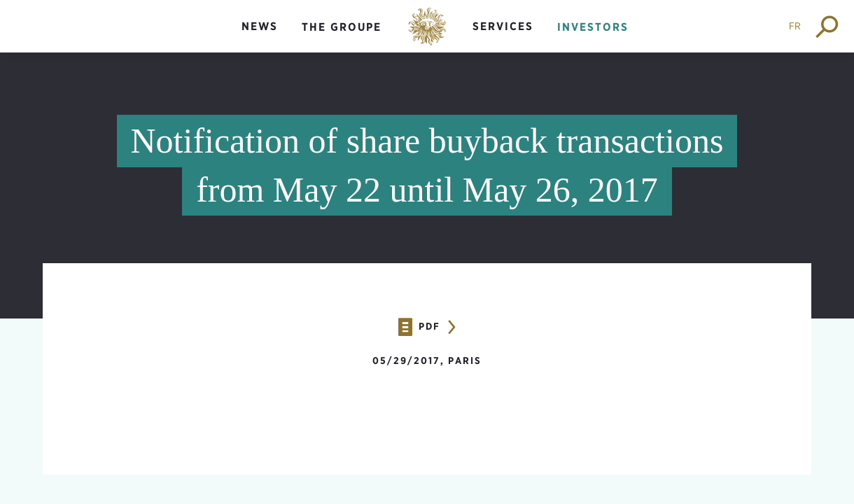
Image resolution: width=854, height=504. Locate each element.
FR (795, 26)
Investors (593, 27)
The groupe (342, 27)
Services (503, 26)
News (260, 26)
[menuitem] (260, 38)
